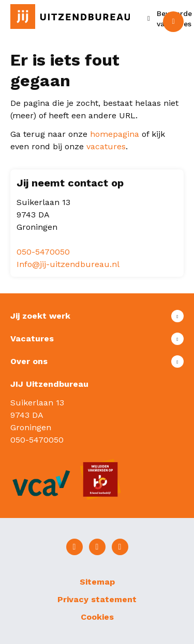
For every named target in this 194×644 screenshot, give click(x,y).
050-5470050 (43, 252)
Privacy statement (97, 599)
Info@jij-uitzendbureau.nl (68, 264)
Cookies (97, 617)
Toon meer (97, 316)
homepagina (115, 134)
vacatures (106, 146)
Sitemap (97, 582)
